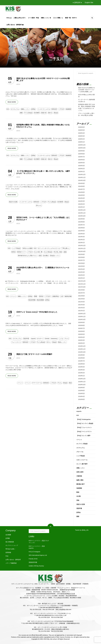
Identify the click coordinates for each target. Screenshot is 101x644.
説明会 (33, 109)
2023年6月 (82, 228)
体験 (21, 113)
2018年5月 (82, 393)
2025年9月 (82, 151)
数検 (78, 492)
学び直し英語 (58, 252)
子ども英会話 (28, 113)
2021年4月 (82, 302)
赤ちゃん (39, 205)
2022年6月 (82, 263)
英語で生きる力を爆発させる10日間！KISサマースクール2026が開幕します (87, 90)
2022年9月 (82, 254)
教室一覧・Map (71, 18)
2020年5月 (82, 334)
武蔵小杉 (44, 113)
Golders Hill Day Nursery (36, 566)
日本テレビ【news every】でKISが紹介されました (37, 312)
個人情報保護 (10, 542)
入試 (62, 296)
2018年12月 (82, 379)
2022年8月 (82, 257)
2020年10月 (82, 319)
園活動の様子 (81, 484)
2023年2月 (82, 240)
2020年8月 (82, 325)
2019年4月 (82, 367)
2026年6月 (82, 127)
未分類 (79, 496)
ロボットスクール (82, 460)
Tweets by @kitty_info (82, 530)
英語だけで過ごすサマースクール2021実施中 (34, 354)
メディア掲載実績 (11, 563)
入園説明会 (55, 296)
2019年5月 (82, 364)
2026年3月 (82, 136)
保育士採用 (80, 472)
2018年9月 (82, 388)
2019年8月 (82, 358)
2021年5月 (82, 299)
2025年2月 (82, 169)
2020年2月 (82, 343)
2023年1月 (82, 243)
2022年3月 (82, 272)
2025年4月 (82, 163)
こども (61, 339)
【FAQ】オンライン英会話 (85, 423)
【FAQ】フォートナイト (84, 427)
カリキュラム (15, 109)
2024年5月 (82, 195)
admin (18, 84)
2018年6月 (82, 391)
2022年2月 (82, 275)
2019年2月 (82, 373)
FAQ (7, 556)
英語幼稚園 (40, 300)
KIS (8, 109)
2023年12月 (82, 210)
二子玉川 (61, 109)
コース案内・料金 (33, 18)
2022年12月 (82, 246)
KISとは (9, 18)
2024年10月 (82, 180)
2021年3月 (82, 305)
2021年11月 (82, 284)
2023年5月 (82, 231)
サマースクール (37, 383)
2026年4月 (82, 133)
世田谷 (14, 252)
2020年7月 (82, 328)
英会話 (56, 113)
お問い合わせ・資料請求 (15, 25)
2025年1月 (82, 172)
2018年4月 (82, 396)
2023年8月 (82, 222)
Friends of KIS (33, 559)
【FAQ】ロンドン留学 (83, 436)
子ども (60, 383)
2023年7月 (82, 225)
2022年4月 (82, 269)
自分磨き (46, 256)
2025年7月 (82, 157)
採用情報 (8, 552)
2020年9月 (82, 322)
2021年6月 (82, 296)
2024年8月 (82, 186)
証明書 (8, 538)
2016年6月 (82, 399)
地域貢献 (79, 488)
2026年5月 (82, 130)
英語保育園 (32, 300)
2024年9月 (82, 183)
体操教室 (68, 109)
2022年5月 (82, 266)
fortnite (47, 339)
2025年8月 (82, 154)
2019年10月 (82, 352)
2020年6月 (82, 331)
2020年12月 (82, 314)
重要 (36, 296)
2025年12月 (82, 145)
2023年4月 (82, 234)
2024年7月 (82, 189)
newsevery (54, 339)
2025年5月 (82, 160)
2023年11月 (82, 213)
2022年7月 (82, 260)
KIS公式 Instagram (34, 552)
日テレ (49, 342)
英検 (78, 500)
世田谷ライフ (21, 252)
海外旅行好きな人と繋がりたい (28, 256)
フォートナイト (16, 342)
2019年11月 (82, 349)
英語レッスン (62, 342)
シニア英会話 (16, 248)
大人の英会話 (48, 252)
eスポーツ (40, 339)
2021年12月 (82, 281)
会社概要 (8, 535)
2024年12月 (82, 174)
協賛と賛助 (80, 480)
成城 (65, 252)
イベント (13, 296)
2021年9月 (82, 290)
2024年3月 (82, 201)
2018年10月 (82, 385)
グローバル (80, 452)
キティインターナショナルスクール (49, 248)
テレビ (67, 339)
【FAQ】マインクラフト (84, 432)
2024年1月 (82, 207)
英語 (70, 383)
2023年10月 (82, 216)
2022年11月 (82, 248)
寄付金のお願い (10, 549)
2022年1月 (82, 278)
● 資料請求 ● (77, 3)
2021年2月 (82, 308)
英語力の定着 (13, 202)
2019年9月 (82, 355)
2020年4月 (82, 337)
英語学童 (26, 339)
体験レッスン (46, 18)
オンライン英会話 (82, 444)
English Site (89, 3)
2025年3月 (82, 166)
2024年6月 (82, 192)
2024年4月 (82, 198)
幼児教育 (37, 113)
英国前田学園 (33, 562)
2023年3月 (82, 237)
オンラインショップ (12, 545)
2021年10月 (82, 287)
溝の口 (50, 113)
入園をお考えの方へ (20, 18)
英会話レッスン (55, 256)
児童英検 (79, 476)
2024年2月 (82, 204)
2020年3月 (82, 340)
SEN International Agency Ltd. (38, 555)
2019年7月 (82, 361)
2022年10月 (82, 251)
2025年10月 (82, 148)
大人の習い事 (38, 252)
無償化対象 (68, 296)
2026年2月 (82, 139)
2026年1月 (82, 142)
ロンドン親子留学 (82, 464)
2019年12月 (82, 346)
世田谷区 (54, 109)
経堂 (40, 256)
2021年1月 (82, 311)
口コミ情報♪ (58, 18)
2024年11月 (82, 177)
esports (33, 339)
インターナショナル (44, 109)
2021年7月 (82, 293)
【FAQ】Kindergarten (84, 419)
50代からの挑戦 (28, 248)
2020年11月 (82, 317)
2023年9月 (82, 219)
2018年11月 (82, 382)
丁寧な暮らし (66, 248)
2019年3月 (82, 370)
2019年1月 (82, 376)
